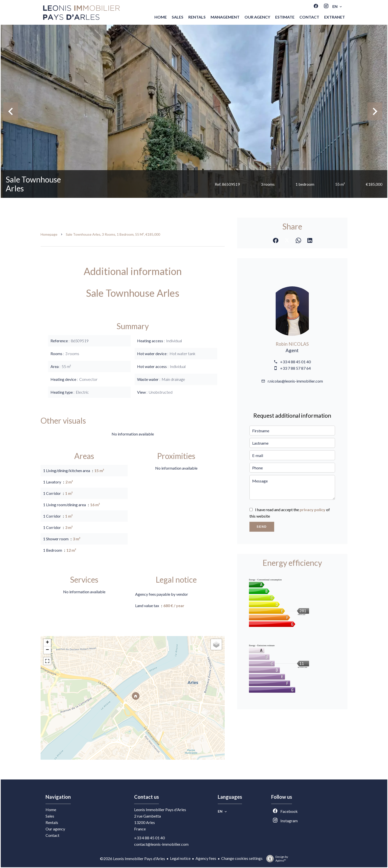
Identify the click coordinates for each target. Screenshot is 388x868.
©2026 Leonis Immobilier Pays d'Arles (133, 858)
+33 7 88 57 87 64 (295, 368)
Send (262, 527)
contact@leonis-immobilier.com (161, 844)
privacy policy (313, 510)
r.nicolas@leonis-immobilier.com (295, 381)
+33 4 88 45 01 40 (295, 362)
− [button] (47, 650)
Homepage (49, 234)
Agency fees (206, 858)
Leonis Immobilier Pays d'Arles (160, 810)
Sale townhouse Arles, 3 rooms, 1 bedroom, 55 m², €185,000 (113, 234)
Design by (276, 859)
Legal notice (180, 858)
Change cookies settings (242, 858)
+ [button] (47, 643)
